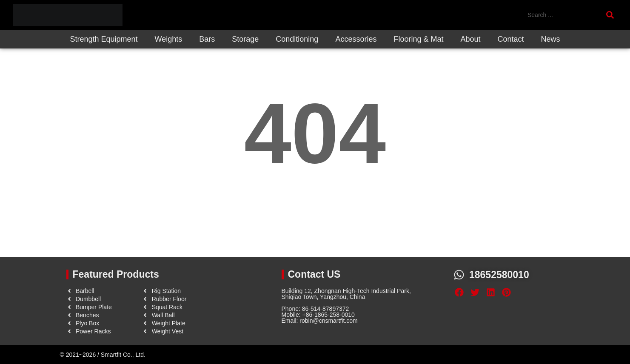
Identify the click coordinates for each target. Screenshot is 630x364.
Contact (511, 39)
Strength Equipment (104, 39)
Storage (245, 39)
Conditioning (297, 39)
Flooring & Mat (418, 39)
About (470, 39)
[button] (459, 293)
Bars (207, 39)
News (551, 39)
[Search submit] (612, 15)
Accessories (356, 39)
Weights (169, 39)
